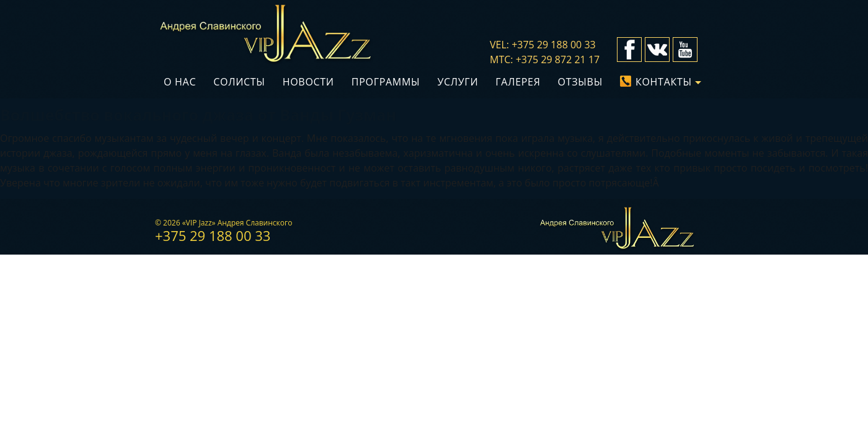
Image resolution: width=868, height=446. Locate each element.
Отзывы (580, 82)
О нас (180, 82)
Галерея (518, 82)
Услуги (458, 82)
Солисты (239, 82)
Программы (386, 82)
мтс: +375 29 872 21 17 (545, 59)
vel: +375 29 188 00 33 (543, 45)
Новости (308, 82)
